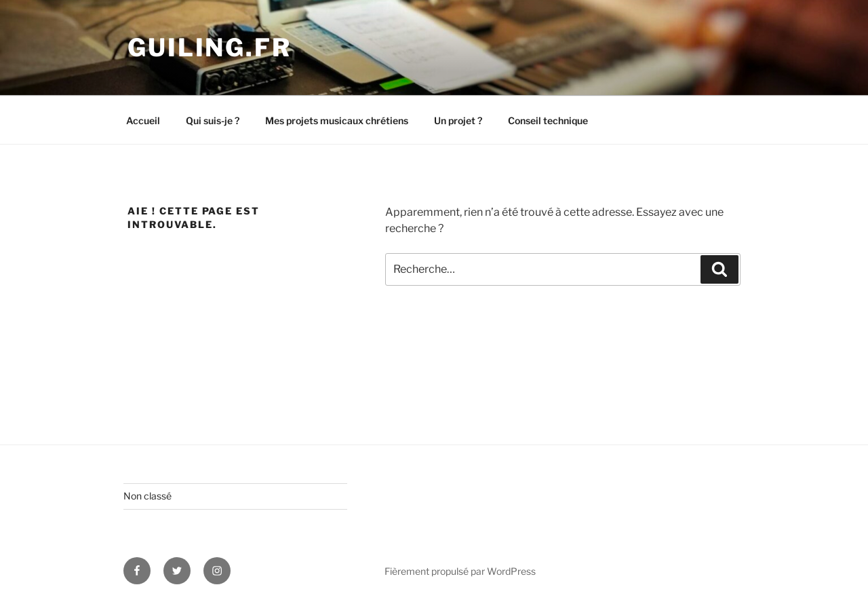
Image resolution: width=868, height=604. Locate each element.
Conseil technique (548, 120)
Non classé (147, 496)
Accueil (143, 120)
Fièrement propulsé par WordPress (460, 571)
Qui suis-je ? (213, 120)
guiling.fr (210, 48)
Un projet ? (458, 120)
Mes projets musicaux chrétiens (337, 120)
